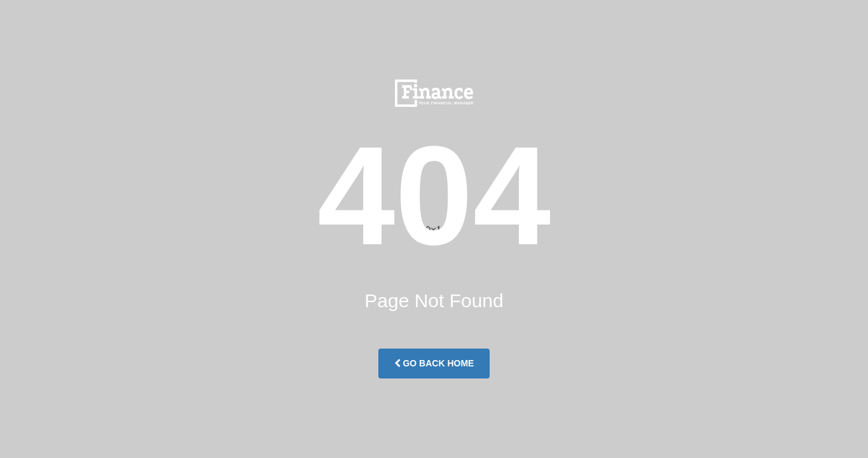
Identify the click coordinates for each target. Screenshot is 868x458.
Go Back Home (434, 363)
